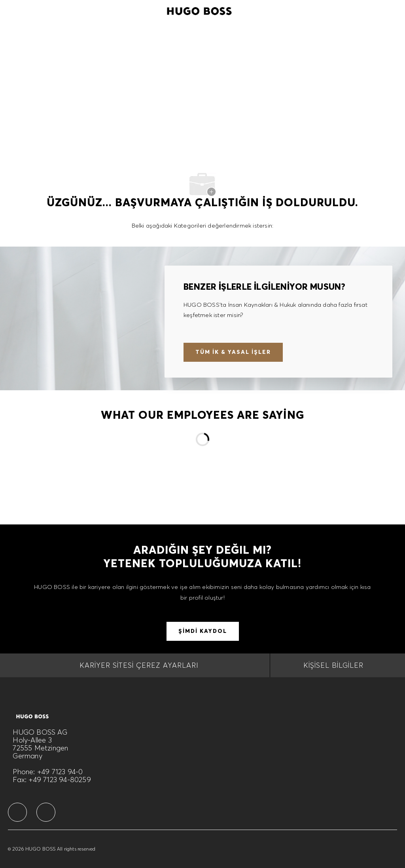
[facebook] (17, 812)
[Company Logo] (199, 10)
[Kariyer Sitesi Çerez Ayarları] (139, 665)
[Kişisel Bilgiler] (333, 665)
